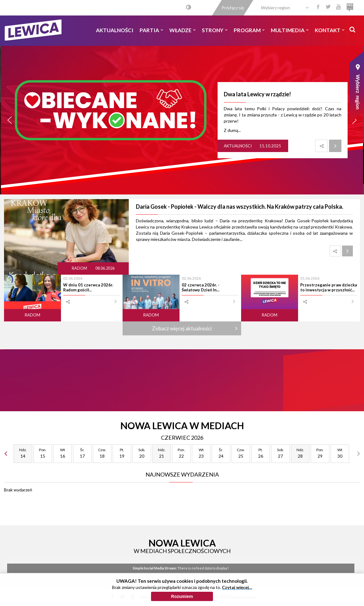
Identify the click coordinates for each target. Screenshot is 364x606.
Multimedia (290, 30)
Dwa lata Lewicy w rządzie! (257, 94)
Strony (215, 30)
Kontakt (330, 30)
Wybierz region (275, 8)
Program (249, 30)
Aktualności (115, 30)
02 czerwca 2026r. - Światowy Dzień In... (201, 287)
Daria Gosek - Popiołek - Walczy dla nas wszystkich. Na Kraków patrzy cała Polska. (240, 207)
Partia (151, 30)
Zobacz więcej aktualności (182, 328)
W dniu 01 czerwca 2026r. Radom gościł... (88, 287)
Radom (80, 268)
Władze (182, 30)
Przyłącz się (233, 8)
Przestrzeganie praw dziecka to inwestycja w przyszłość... (329, 287)
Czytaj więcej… (237, 587)
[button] (10, 120)
